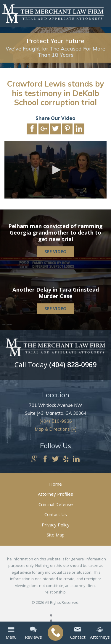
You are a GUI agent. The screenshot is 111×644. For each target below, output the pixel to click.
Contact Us (56, 514)
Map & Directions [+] (56, 429)
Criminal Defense (56, 504)
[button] (56, 170)
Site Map (56, 535)
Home (55, 484)
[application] (55, 170)
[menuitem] (55, 633)
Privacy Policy (56, 525)
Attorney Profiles (55, 494)
